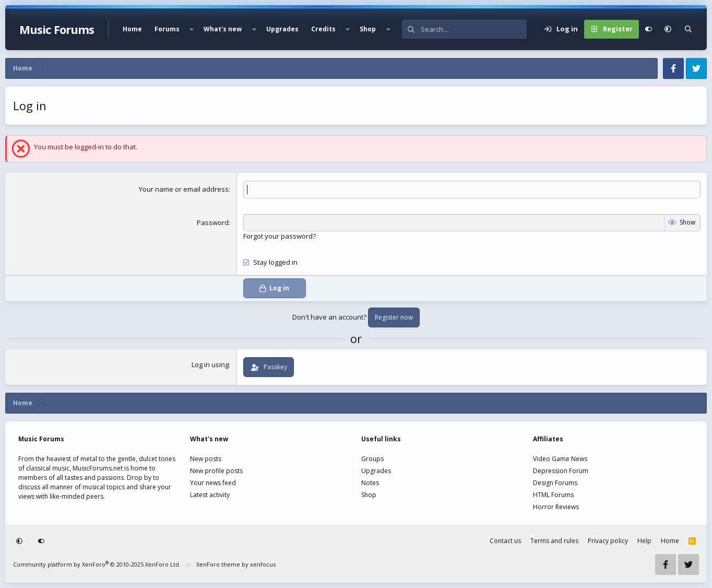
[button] (192, 29)
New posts (206, 459)
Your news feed (213, 483)
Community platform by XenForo (97, 564)
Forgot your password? (280, 236)
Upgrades (282, 29)
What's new (223, 29)
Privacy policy (608, 541)
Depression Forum (561, 471)
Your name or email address (184, 189)
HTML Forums (553, 495)
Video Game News (560, 459)
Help (644, 541)
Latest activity (210, 495)
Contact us (505, 541)
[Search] (474, 29)
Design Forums (555, 483)
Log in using (210, 364)
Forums (167, 29)
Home (132, 29)
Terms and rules (554, 541)
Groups (372, 459)
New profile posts (216, 471)
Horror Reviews (556, 507)
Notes (370, 483)
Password (213, 222)
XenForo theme (218, 564)
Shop (368, 29)
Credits (323, 29)
